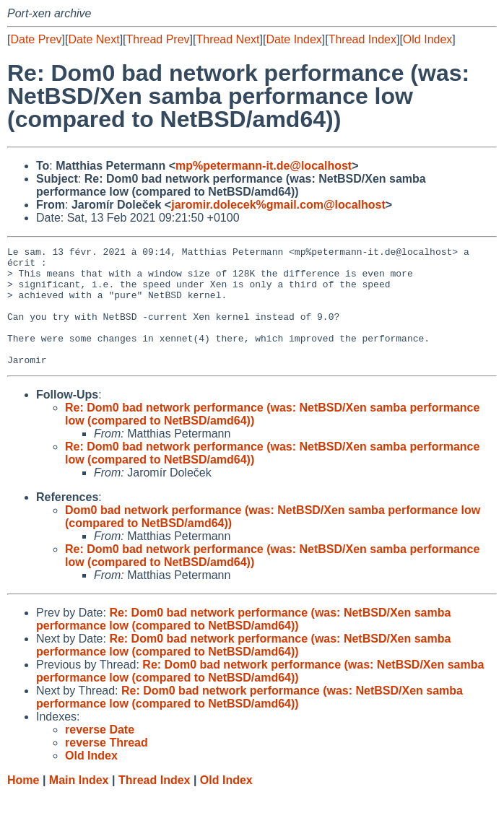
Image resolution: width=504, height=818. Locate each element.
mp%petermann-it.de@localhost (264, 166)
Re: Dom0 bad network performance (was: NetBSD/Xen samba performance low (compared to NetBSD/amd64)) (243, 643)
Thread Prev (158, 39)
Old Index (427, 39)
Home (23, 804)
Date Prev (36, 39)
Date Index (294, 39)
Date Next (94, 39)
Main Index (79, 804)
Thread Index (362, 39)
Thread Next (227, 39)
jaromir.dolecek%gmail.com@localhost (278, 205)
